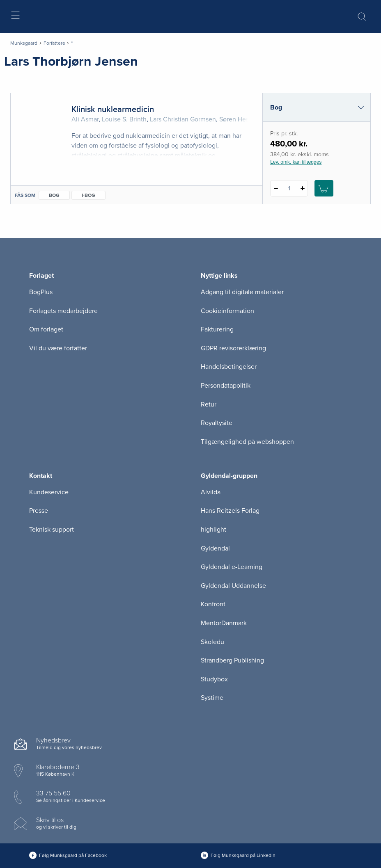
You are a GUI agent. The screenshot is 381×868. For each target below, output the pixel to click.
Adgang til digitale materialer (242, 292)
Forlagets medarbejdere (63, 311)
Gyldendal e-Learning (232, 567)
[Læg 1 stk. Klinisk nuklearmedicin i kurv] (324, 188)
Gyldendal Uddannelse (233, 586)
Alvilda (211, 492)
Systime (212, 698)
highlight (213, 530)
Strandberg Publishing (232, 660)
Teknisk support (52, 530)
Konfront (213, 604)
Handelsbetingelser (229, 367)
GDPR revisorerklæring (233, 348)
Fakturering (217, 329)
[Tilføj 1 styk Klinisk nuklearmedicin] (302, 188)
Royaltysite (217, 423)
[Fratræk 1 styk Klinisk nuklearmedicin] (276, 188)
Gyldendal (215, 548)
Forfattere (54, 43)
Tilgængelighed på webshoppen (247, 442)
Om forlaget (46, 329)
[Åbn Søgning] (362, 16)
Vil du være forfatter (58, 348)
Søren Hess (235, 119)
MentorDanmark (224, 623)
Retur (209, 404)
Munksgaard (24, 43)
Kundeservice (49, 492)
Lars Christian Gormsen (183, 119)
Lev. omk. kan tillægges (296, 162)
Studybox (214, 679)
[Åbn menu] (15, 17)
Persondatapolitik (226, 386)
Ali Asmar (85, 119)
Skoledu (212, 642)
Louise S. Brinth (124, 119)
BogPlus (41, 292)
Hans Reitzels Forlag (230, 511)
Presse (39, 511)
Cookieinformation (227, 311)
